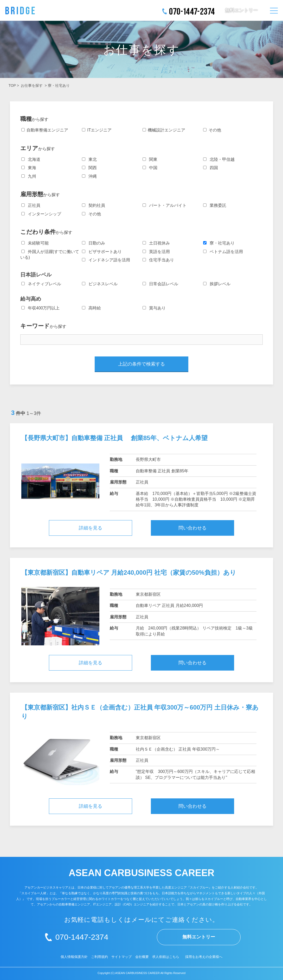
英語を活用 (156, 252)
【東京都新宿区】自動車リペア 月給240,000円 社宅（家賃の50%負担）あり (129, 572)
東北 (89, 159)
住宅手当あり (158, 260)
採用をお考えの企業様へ (204, 957)
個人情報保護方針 (74, 957)
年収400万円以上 (41, 308)
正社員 (31, 205)
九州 (29, 176)
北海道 (31, 159)
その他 (212, 130)
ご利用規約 (99, 957)
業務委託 (215, 205)
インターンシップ (41, 214)
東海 (29, 168)
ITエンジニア (97, 130)
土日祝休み (156, 243)
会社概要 (142, 957)
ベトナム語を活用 (223, 252)
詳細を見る (91, 528)
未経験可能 (35, 243)
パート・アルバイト (165, 205)
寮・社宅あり (59, 85)
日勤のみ (94, 243)
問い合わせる (192, 528)
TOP (12, 85)
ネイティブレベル (41, 284)
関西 (89, 168)
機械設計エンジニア (164, 130)
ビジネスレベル (100, 284)
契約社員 (94, 205)
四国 (211, 168)
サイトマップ (121, 957)
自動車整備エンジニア (45, 130)
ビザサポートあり (102, 252)
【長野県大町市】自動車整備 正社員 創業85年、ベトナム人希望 (114, 438)
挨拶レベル (217, 284)
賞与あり (154, 308)
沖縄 (89, 176)
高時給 (91, 308)
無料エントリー (241, 10)
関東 (150, 159)
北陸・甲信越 (219, 159)
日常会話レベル (160, 284)
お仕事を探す (32, 85)
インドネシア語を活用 (106, 260)
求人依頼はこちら (166, 957)
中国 (150, 168)
